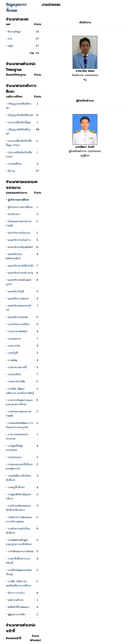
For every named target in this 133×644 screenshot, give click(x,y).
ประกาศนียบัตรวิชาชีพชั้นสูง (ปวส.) (19, 143)
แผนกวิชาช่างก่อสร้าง (19, 240)
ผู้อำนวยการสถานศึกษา (20, 207)
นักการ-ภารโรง (16, 593)
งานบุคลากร (15, 339)
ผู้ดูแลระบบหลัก (17, 614)
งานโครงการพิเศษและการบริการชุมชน (19, 519)
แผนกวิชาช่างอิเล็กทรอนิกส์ (14, 256)
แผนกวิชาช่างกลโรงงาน (21, 273)
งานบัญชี (13, 353)
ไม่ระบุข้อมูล (14, 32)
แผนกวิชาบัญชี (16, 291)
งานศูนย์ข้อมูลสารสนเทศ (14, 448)
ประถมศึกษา (15, 164)
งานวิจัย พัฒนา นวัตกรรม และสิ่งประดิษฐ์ (20, 391)
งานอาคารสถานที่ (17, 367)
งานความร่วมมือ (17, 381)
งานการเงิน (14, 346)
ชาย (10, 39)
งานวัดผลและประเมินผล (21, 551)
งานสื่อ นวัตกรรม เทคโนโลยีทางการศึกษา (18, 583)
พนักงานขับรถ (16, 600)
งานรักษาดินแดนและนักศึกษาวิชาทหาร (18, 508)
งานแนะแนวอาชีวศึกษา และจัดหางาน (19, 466)
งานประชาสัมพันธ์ (18, 331)
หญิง (11, 46)
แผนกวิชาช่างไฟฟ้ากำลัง (21, 266)
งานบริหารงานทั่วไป (19, 324)
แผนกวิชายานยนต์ (18, 317)
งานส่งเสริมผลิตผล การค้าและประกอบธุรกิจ (20, 425)
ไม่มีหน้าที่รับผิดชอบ (19, 607)
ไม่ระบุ (11, 171)
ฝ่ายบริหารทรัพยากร (19, 233)
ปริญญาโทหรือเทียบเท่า (21, 115)
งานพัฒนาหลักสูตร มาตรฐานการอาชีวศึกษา (19, 542)
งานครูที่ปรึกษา (16, 487)
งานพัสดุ (12, 360)
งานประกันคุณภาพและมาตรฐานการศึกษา (19, 402)
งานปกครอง (15, 457)
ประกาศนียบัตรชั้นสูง (19, 122)
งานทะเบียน (14, 374)
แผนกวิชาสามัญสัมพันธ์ (20, 247)
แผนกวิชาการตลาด (18, 298)
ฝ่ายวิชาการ (14, 214)
